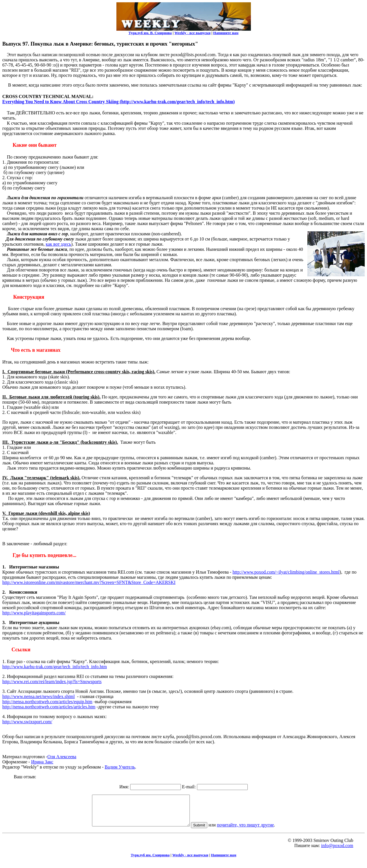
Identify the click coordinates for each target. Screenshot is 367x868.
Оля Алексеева (62, 757)
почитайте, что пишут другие (251, 831)
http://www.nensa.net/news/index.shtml (39, 696)
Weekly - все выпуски (193, 33)
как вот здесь (58, 244)
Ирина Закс (42, 762)
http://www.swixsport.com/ (27, 722)
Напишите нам (226, 33)
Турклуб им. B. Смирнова (150, 33)
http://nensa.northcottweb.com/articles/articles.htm (49, 707)
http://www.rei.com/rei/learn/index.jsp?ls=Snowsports (52, 682)
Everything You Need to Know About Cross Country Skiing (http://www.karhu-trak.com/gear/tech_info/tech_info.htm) (119, 102)
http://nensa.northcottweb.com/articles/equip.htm (47, 702)
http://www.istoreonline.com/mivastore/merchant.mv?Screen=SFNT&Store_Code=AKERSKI (89, 582)
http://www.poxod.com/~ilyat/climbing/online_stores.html (286, 572)
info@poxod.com (337, 852)
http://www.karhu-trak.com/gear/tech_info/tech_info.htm (55, 667)
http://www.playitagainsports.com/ (34, 613)
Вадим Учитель (120, 767)
